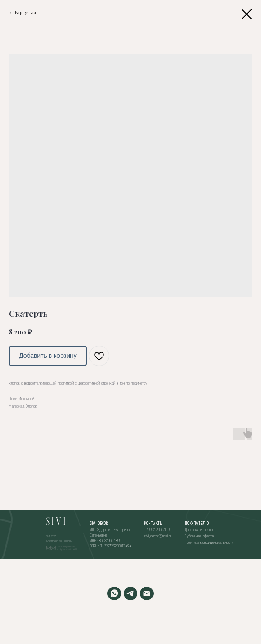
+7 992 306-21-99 (158, 529)
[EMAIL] (147, 593)
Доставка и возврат (200, 529)
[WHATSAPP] (114, 593)
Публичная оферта (199, 536)
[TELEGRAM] (130, 593)
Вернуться (26, 12)
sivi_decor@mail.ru (158, 536)
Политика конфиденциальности (209, 542)
